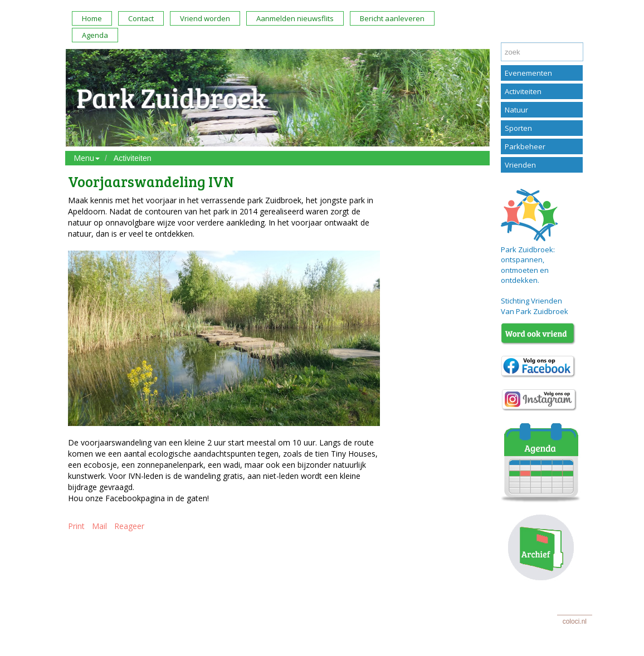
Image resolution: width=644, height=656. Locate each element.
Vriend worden (205, 18)
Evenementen (528, 73)
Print (76, 526)
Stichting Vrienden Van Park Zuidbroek (535, 306)
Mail (99, 526)
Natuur (516, 110)
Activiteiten (133, 158)
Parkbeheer (525, 146)
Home (92, 18)
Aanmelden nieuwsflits (295, 18)
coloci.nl (575, 621)
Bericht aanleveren (392, 18)
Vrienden (520, 165)
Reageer (129, 526)
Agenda (95, 35)
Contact (141, 18)
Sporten (518, 128)
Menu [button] (87, 158)
